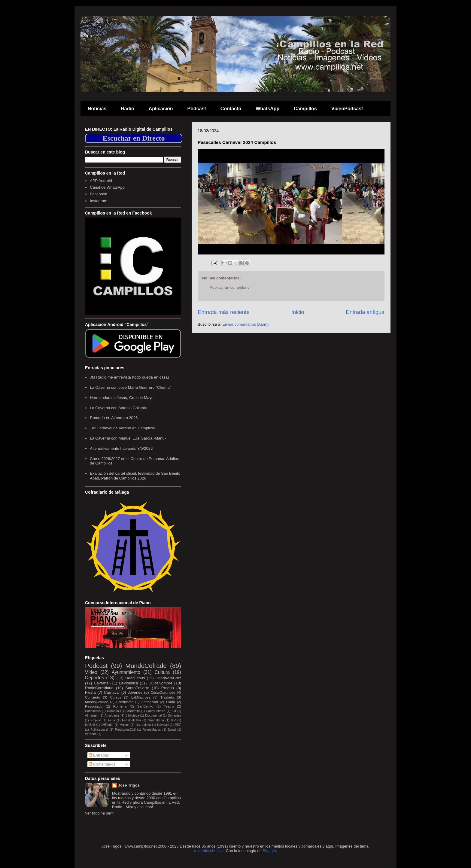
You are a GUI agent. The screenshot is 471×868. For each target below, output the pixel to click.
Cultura (162, 672)
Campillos (305, 109)
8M (174, 711)
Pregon (168, 688)
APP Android (101, 181)
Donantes (175, 716)
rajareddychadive (209, 851)
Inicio (298, 312)
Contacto (231, 109)
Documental (153, 716)
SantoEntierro (137, 688)
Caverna (101, 683)
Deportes (94, 678)
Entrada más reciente (224, 312)
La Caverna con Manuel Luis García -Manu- (128, 438)
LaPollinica (128, 683)
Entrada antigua (365, 312)
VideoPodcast (347, 109)
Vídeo (91, 672)
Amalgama (112, 716)
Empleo (96, 720)
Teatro (169, 706)
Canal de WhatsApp (107, 187)
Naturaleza (143, 725)
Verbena (91, 734)
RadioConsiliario (99, 688)
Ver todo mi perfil (100, 813)
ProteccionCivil (125, 730)
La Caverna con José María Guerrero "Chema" (130, 387)
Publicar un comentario (230, 287)
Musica (125, 725)
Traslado (167, 697)
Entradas (99, 755)
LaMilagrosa (141, 697)
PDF (178, 725)
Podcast (197, 109)
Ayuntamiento (126, 672)
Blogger (269, 851)
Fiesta (90, 692)
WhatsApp (267, 109)
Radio (127, 109)
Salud (172, 730)
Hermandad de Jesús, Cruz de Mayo (122, 398)
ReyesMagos (152, 730)
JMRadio (107, 725)
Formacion (150, 702)
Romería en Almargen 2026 (114, 418)
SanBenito (145, 706)
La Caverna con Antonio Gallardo (119, 408)
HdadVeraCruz (168, 678)
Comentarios (102, 764)
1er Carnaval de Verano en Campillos (122, 428)
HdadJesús (135, 678)
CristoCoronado (163, 692)
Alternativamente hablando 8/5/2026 (121, 448)
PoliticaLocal (99, 730)
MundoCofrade (146, 666)
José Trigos (129, 785)
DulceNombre (160, 683)
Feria (111, 720)
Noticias (97, 109)
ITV (173, 720)
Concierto (93, 697)
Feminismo (125, 702)
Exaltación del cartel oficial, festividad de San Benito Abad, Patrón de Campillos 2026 (135, 476)
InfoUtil (90, 725)
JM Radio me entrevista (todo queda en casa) (129, 377)
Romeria (120, 706)
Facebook (98, 194)
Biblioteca (132, 716)
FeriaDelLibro (131, 720)
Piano (171, 702)
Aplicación (161, 109)
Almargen (92, 716)
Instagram (99, 201)
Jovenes (135, 692)
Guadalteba (156, 720)
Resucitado (94, 706)
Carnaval (112, 692)
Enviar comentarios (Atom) (245, 324)
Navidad (163, 725)
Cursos (115, 697)
